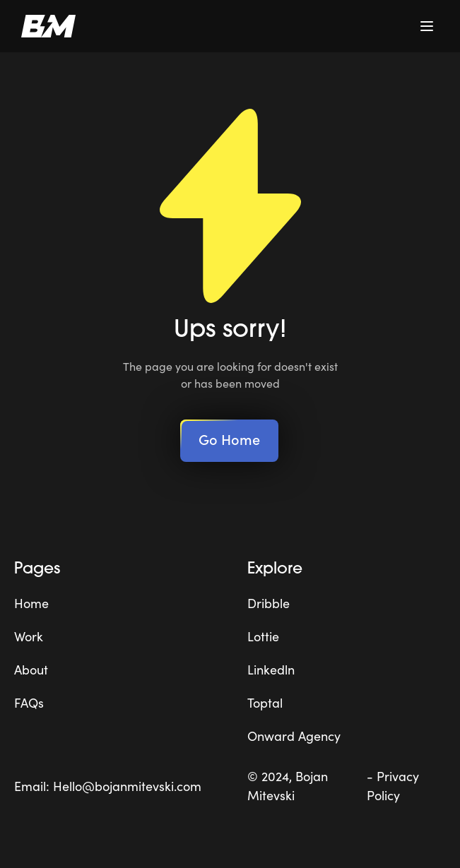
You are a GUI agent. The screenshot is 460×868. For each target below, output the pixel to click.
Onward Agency (294, 736)
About (31, 669)
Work (29, 636)
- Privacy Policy (393, 785)
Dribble (269, 603)
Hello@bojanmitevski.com (127, 786)
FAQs (29, 702)
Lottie (263, 636)
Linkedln (271, 669)
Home (31, 603)
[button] (427, 26)
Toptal (265, 702)
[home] (45, 26)
